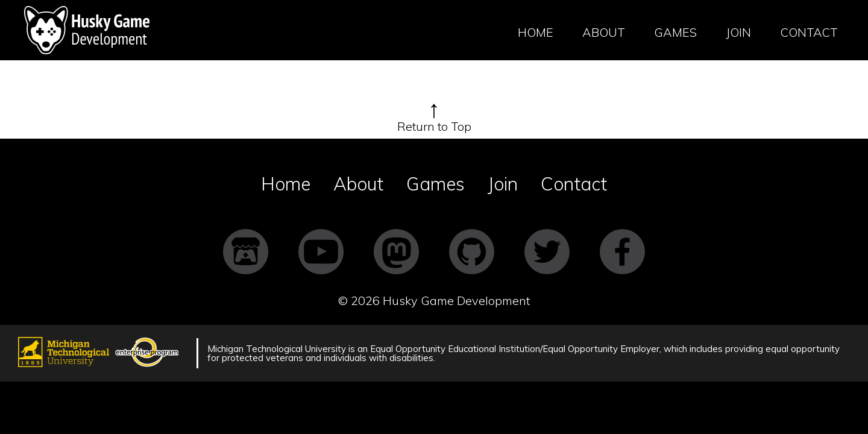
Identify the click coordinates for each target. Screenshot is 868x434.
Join (738, 32)
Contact (809, 32)
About (604, 32)
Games (675, 32)
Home (536, 32)
